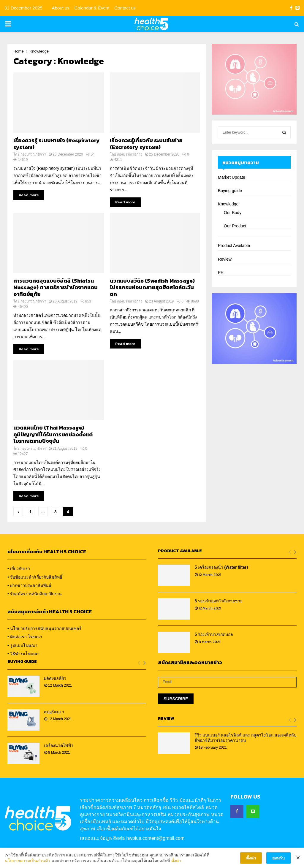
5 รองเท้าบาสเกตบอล (214, 634)
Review (225, 259)
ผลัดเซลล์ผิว (55, 678)
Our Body (233, 213)
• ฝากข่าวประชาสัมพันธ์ (29, 585)
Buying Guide (22, 662)
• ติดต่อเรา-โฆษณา (25, 637)
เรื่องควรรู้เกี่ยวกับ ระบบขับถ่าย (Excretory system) (146, 144)
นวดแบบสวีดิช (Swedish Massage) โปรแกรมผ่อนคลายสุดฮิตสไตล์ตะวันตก (152, 287)
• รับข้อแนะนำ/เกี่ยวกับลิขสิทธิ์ (35, 577)
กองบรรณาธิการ (33, 154)
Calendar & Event (92, 8)
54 (90, 154)
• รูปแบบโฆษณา (22, 645)
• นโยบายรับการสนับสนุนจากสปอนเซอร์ (44, 628)
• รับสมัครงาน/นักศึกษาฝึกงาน (35, 594)
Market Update (232, 177)
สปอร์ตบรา (54, 712)
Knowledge (228, 204)
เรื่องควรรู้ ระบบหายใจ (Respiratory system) (57, 144)
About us (61, 8)
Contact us (125, 8)
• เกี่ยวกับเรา (19, 568)
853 (86, 301)
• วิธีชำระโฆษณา (23, 654)
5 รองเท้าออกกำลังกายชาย (218, 601)
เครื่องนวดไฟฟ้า (59, 745)
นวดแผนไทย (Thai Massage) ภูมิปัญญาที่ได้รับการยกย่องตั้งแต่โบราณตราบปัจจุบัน (53, 434)
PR (221, 273)
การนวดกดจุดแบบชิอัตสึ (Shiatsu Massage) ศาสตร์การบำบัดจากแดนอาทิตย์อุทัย (56, 287)
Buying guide (230, 191)
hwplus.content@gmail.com (155, 838)
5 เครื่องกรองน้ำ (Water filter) (221, 567)
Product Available (234, 245)
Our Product (235, 226)
